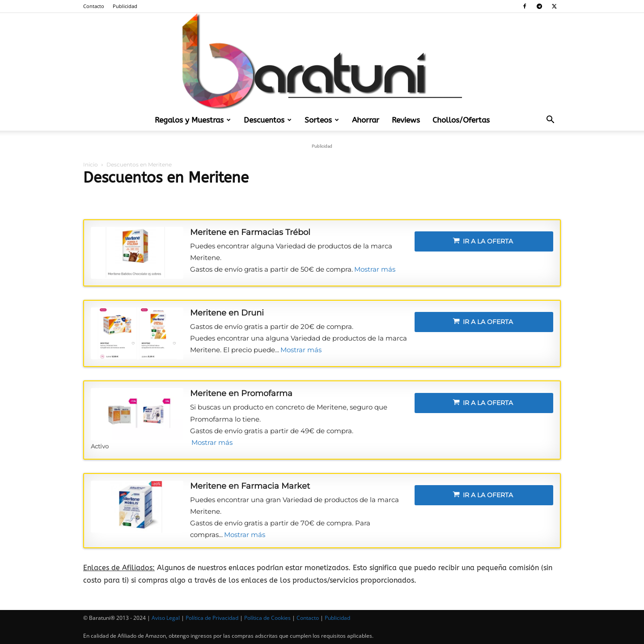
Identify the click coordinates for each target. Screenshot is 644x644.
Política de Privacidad (212, 618)
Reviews (406, 120)
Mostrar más (375, 269)
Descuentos (268, 120)
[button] (550, 120)
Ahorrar (366, 120)
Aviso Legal (166, 618)
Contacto (94, 6)
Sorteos (322, 120)
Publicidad (125, 6)
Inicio (91, 164)
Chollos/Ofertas (461, 120)
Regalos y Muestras (193, 120)
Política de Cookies (267, 618)
